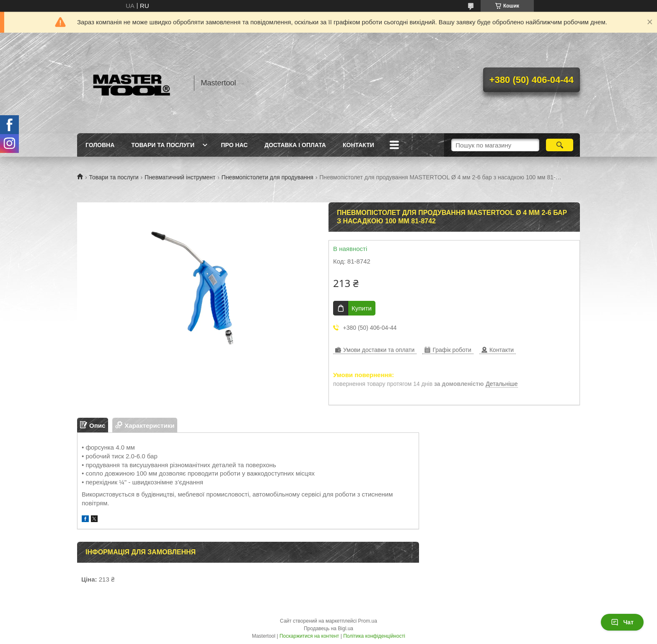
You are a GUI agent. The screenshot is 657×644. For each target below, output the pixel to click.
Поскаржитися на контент (309, 636)
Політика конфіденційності (374, 636)
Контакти (358, 145)
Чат (622, 622)
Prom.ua (368, 621)
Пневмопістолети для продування (268, 177)
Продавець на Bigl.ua (328, 628)
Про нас (234, 145)
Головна (100, 145)
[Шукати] (560, 145)
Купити (362, 308)
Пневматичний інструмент (180, 177)
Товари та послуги (163, 145)
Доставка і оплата (295, 145)
